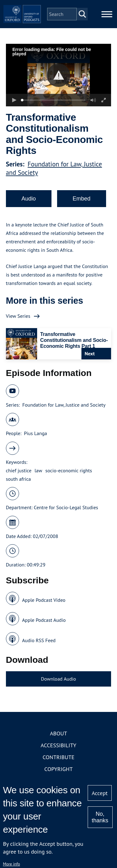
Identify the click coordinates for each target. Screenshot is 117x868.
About (58, 733)
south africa (18, 479)
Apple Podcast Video (44, 600)
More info (11, 864)
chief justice (19, 470)
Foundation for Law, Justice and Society (64, 405)
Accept (100, 793)
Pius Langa (36, 433)
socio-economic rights (68, 470)
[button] (58, 75)
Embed (82, 199)
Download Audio (58, 679)
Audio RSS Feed (39, 640)
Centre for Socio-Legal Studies (66, 507)
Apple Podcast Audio (44, 620)
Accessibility (58, 745)
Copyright (58, 769)
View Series (18, 316)
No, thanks (100, 817)
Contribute (58, 757)
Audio (29, 199)
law (38, 470)
